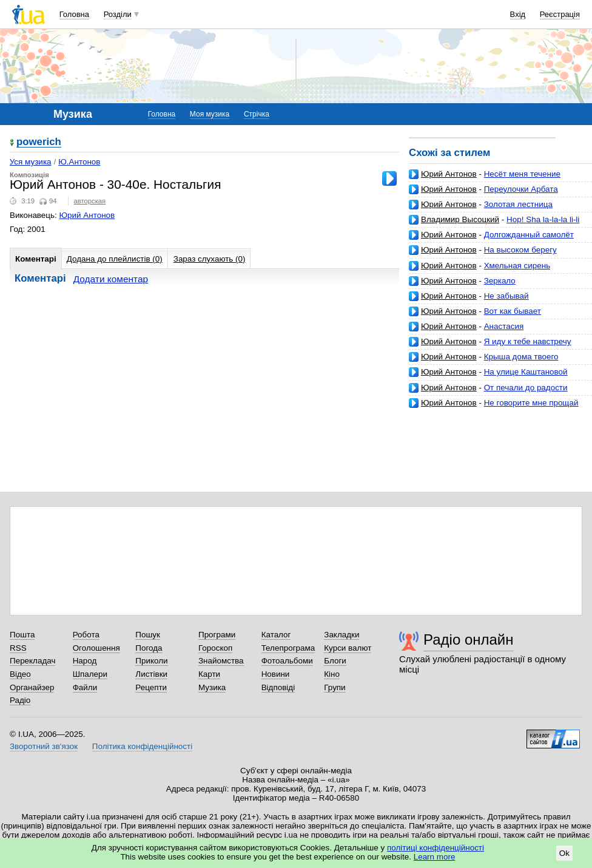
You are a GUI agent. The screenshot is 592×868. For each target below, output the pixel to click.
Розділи (118, 14)
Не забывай (506, 296)
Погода (149, 648)
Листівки (151, 674)
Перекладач (32, 661)
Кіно (332, 674)
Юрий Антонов (449, 174)
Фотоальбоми (287, 661)
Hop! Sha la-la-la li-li (543, 219)
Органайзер (32, 687)
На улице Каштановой (526, 372)
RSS (18, 648)
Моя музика (210, 114)
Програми (217, 635)
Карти (209, 674)
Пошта (22, 635)
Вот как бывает (513, 311)
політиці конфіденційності (436, 848)
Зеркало (500, 281)
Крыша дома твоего (521, 357)
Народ (85, 661)
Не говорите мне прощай (531, 403)
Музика (212, 687)
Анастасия (504, 326)
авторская (89, 201)
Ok (564, 853)
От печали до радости (526, 388)
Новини (276, 674)
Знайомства (221, 661)
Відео (20, 674)
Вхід (518, 14)
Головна (74, 14)
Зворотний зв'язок (44, 746)
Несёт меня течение (522, 174)
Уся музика (31, 162)
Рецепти (151, 687)
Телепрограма (288, 648)
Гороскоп (215, 648)
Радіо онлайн (469, 639)
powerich (39, 142)
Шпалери (90, 674)
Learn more (435, 857)
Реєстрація (560, 14)
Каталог (276, 635)
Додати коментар (111, 279)
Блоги (335, 661)
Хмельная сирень (517, 266)
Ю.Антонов (79, 162)
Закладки (341, 635)
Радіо (20, 700)
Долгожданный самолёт (529, 235)
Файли (85, 687)
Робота (86, 635)
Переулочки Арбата (521, 189)
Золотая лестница (518, 204)
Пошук (148, 635)
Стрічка (257, 114)
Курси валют (348, 648)
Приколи (151, 661)
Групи (335, 687)
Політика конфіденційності (142, 746)
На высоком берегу (520, 250)
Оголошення (96, 648)
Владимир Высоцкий (460, 219)
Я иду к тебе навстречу (528, 341)
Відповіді (278, 687)
